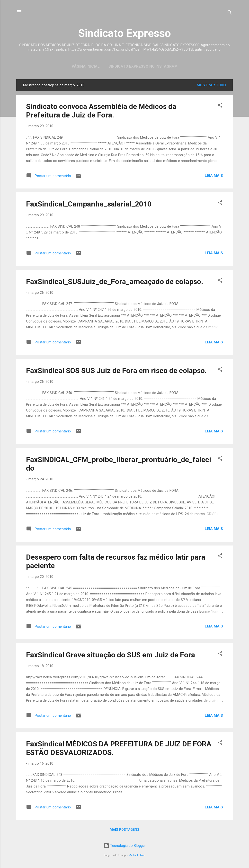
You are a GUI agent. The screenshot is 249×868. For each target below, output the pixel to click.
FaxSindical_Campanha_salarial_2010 (89, 204)
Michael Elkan (137, 855)
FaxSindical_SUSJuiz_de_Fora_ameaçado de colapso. (115, 282)
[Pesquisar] (230, 13)
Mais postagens (124, 830)
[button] (220, 106)
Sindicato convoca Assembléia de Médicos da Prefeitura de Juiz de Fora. (101, 111)
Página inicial (86, 66)
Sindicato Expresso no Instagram (143, 66)
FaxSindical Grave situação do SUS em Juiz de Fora (111, 655)
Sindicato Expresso (124, 33)
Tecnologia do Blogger (125, 846)
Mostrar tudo (211, 85)
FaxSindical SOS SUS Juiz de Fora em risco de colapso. (116, 371)
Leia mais (214, 176)
